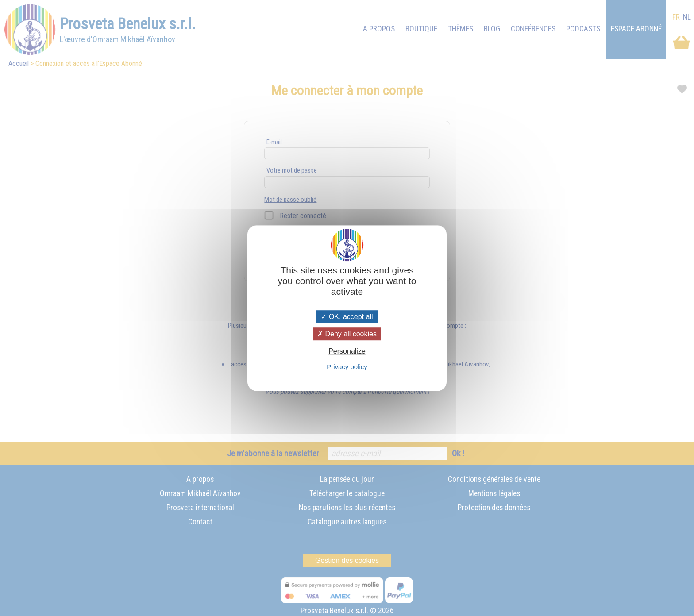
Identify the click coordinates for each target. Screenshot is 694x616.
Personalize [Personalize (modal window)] (347, 352)
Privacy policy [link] (347, 367)
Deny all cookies (347, 334)
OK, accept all (347, 317)
